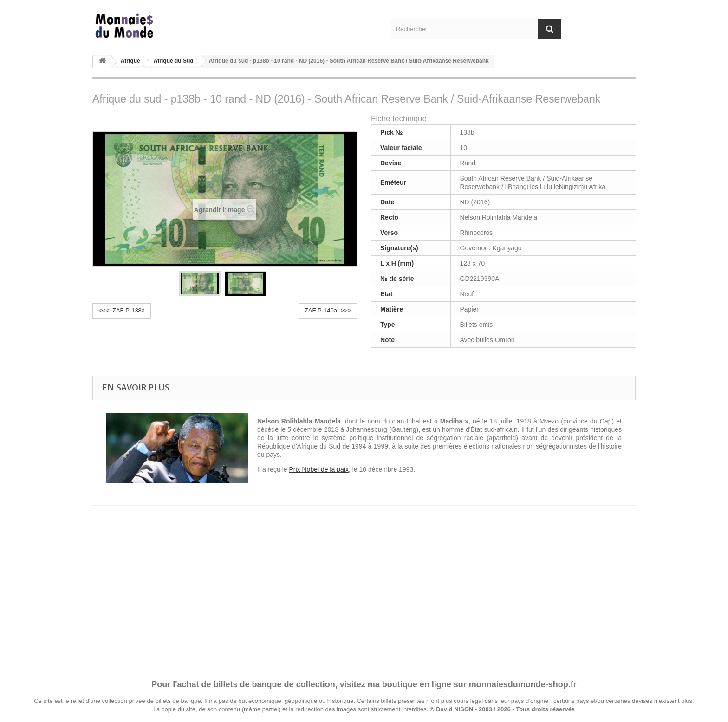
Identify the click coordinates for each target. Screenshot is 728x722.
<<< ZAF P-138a (122, 310)
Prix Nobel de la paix (318, 469)
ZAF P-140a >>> (328, 310)
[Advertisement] (364, 584)
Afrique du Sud (174, 61)
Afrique (130, 61)
